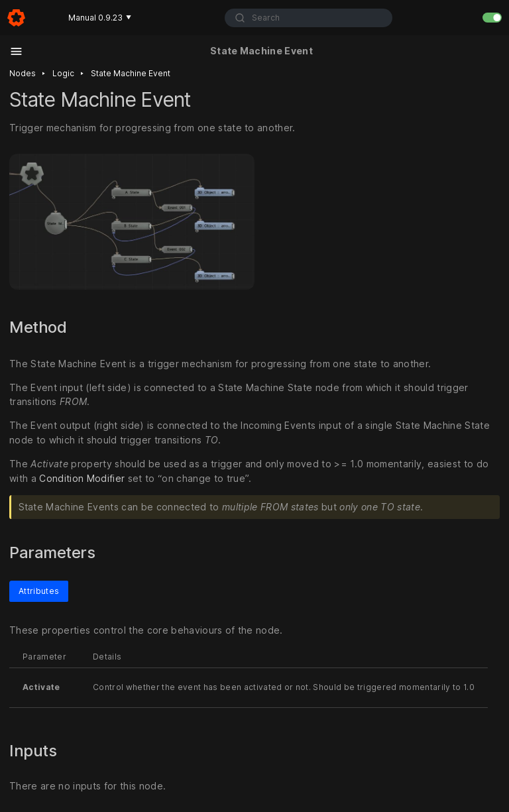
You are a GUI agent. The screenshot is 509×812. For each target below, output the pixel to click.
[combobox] (309, 18)
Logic (63, 73)
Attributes (39, 591)
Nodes (23, 73)
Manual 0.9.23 (100, 18)
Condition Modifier (82, 478)
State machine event (131, 73)
